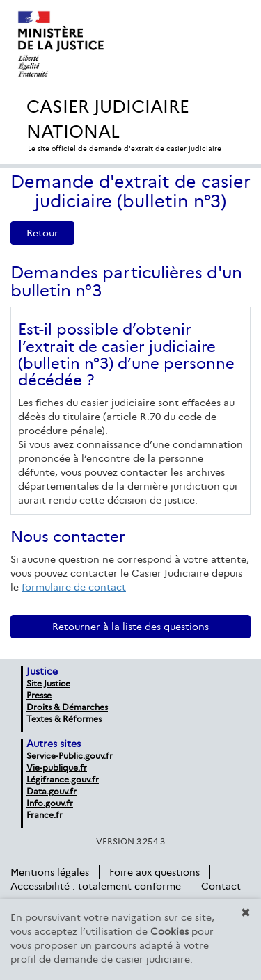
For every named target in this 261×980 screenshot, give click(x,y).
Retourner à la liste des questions (130, 627)
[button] (246, 913)
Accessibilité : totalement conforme (96, 886)
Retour (42, 233)
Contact (221, 886)
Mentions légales (50, 872)
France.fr (45, 815)
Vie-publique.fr (57, 768)
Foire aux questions (155, 872)
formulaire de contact (74, 587)
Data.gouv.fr (52, 791)
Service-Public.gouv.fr (70, 756)
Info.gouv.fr (50, 803)
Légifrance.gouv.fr (63, 779)
